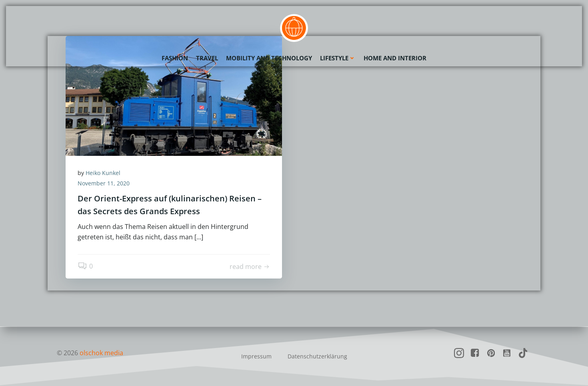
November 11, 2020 (104, 183)
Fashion (175, 58)
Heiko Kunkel (103, 173)
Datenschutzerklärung (317, 356)
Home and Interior (395, 58)
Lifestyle (338, 58)
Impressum (256, 356)
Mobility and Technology (269, 58)
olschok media (101, 353)
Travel (207, 58)
